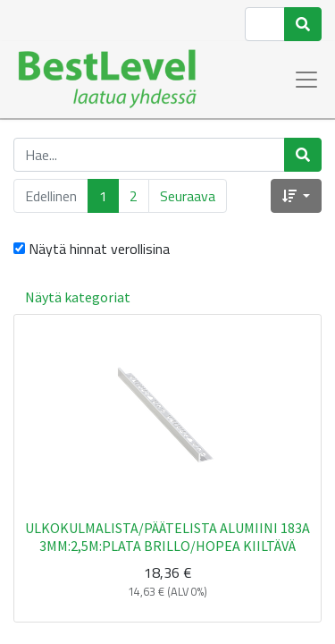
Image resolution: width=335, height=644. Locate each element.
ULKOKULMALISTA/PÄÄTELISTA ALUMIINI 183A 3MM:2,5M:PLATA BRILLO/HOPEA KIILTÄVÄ (167, 536)
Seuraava (188, 196)
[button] (296, 196)
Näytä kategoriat (78, 297)
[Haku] (303, 24)
